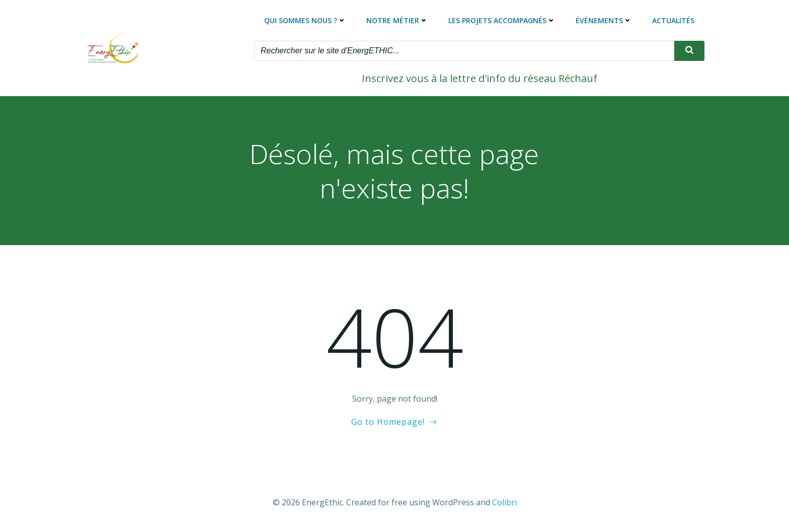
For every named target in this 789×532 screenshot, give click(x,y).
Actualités (673, 20)
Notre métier (397, 20)
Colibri (504, 502)
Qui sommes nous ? (305, 20)
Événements (604, 20)
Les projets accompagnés (502, 20)
